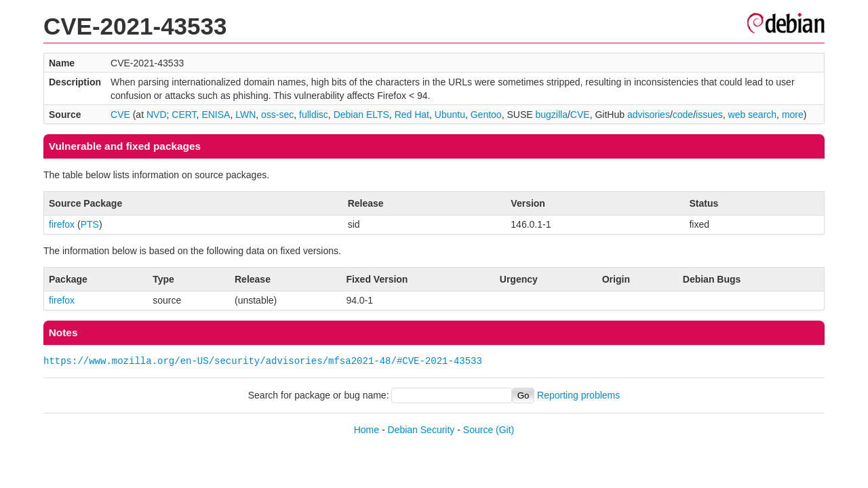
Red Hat (412, 115)
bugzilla (551, 115)
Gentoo (486, 115)
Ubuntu (450, 115)
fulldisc (314, 115)
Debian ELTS (361, 115)
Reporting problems (578, 395)
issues (709, 115)
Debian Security (421, 430)
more (793, 115)
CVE (120, 115)
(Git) (505, 430)
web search (753, 115)
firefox (62, 224)
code (683, 115)
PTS (90, 224)
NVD (157, 115)
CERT (184, 115)
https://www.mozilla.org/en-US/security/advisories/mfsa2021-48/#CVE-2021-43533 (263, 361)
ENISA (216, 115)
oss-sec (277, 115)
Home (367, 430)
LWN (245, 115)
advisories (649, 115)
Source (478, 430)
